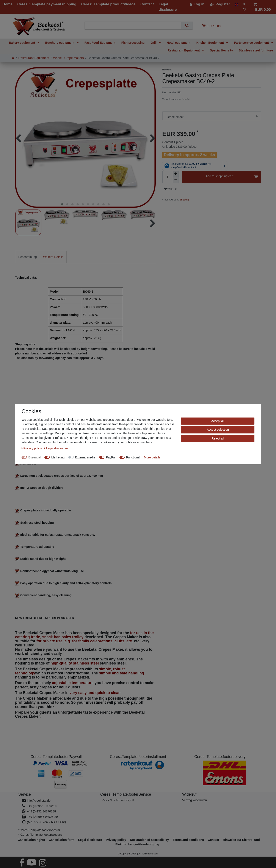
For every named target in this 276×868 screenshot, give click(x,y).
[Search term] (135, 26)
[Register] (220, 4)
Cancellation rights (31, 840)
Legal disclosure (90, 840)
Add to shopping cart (232, 177)
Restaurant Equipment (184, 50)
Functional (133, 457)
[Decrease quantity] (176, 180)
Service (25, 794)
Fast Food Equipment (100, 43)
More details (152, 457)
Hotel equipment (179, 43)
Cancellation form (61, 840)
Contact (213, 840)
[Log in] (197, 4)
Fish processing (133, 43)
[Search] (187, 26)
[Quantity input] (168, 177)
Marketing (58, 457)
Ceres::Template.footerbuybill (118, 800)
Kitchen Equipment (211, 43)
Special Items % (221, 50)
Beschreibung (28, 257)
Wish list (171, 189)
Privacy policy (32, 448)
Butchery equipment (60, 43)
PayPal (111, 457)
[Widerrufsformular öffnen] (194, 800)
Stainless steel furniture (256, 50)
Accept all (218, 421)
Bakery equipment (22, 43)
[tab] (28, 257)
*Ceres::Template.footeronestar (39, 830)
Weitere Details (53, 257)
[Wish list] (246, 7)
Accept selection (218, 430)
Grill (154, 43)
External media (85, 457)
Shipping (184, 200)
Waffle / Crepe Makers (68, 58)
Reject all (218, 438)
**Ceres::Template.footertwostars (40, 835)
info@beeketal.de (39, 801)
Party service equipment (252, 43)
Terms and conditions (188, 840)
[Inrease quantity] (176, 174)
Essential (35, 457)
